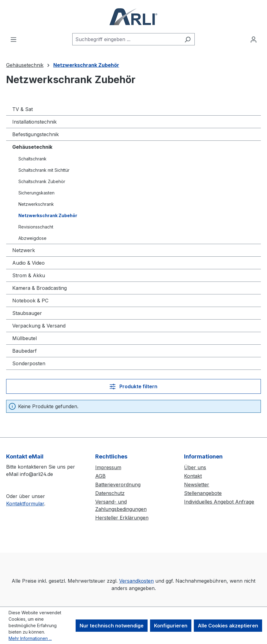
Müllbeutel (24, 338)
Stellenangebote (203, 493)
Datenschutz (110, 493)
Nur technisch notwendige (112, 626)
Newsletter (197, 485)
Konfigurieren (171, 626)
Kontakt (193, 476)
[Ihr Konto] (254, 39)
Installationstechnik (34, 122)
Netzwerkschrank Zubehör (48, 215)
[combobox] (126, 39)
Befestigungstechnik (36, 134)
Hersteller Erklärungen (122, 518)
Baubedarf (24, 351)
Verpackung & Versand (39, 326)
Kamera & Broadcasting (39, 288)
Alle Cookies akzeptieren (228, 626)
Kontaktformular (25, 504)
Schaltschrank (32, 159)
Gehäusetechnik (32, 147)
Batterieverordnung (118, 485)
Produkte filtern (133, 386)
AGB (100, 476)
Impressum (108, 467)
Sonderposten (29, 363)
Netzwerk (24, 250)
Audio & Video (28, 263)
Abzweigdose (32, 238)
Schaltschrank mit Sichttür (44, 170)
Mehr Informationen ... (30, 638)
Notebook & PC (30, 301)
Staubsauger (27, 313)
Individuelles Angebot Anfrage (219, 502)
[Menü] (13, 39)
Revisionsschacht (36, 227)
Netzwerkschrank (36, 204)
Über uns (195, 467)
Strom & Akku (29, 275)
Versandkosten (136, 581)
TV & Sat (23, 109)
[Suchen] (188, 39)
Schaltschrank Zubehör (42, 181)
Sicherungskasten (36, 193)
